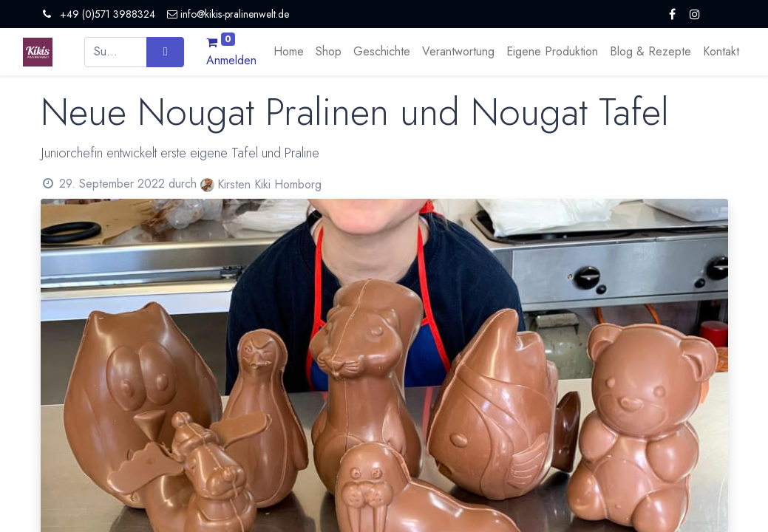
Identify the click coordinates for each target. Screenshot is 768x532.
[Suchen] (165, 52)
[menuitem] (289, 52)
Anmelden (231, 60)
